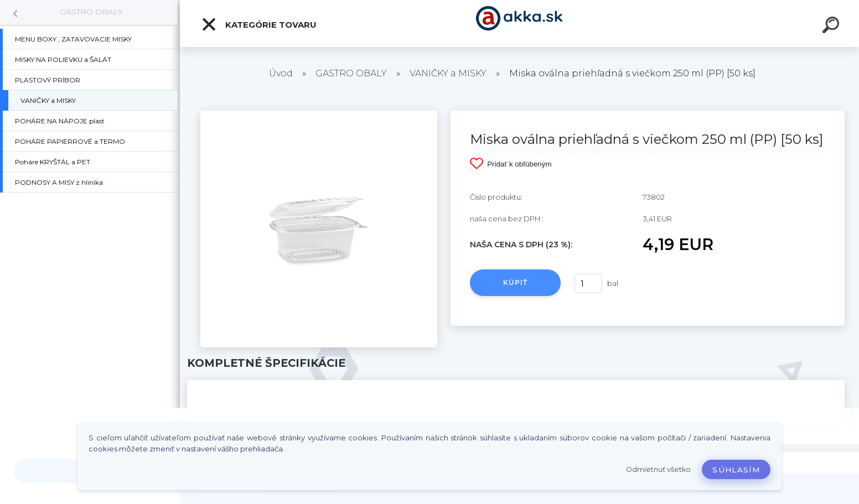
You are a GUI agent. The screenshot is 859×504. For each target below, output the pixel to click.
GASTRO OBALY (91, 12)
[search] (832, 27)
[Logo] (519, 24)
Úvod (281, 73)
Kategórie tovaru (259, 24)
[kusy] (588, 284)
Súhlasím (736, 470)
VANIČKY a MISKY (449, 73)
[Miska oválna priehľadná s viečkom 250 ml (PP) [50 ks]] (319, 115)
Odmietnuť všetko (658, 469)
